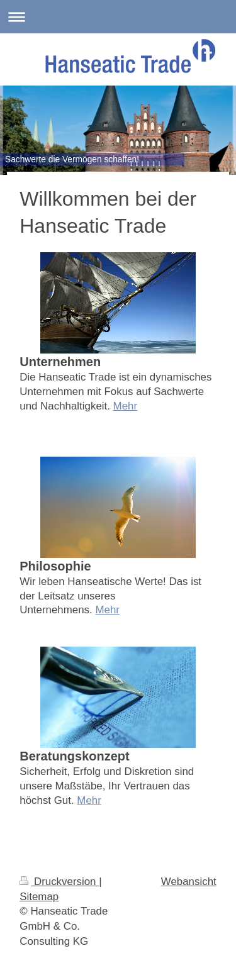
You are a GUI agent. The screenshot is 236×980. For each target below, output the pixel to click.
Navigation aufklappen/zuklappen (118, 17)
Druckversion (59, 882)
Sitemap (39, 897)
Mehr (125, 406)
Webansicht (189, 882)
